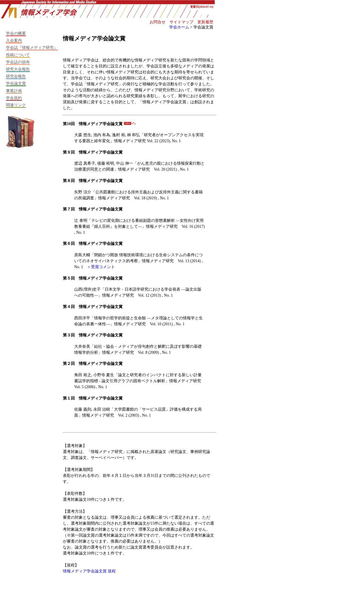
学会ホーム (179, 27)
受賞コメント (103, 267)
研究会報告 (16, 76)
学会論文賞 (16, 83)
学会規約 (14, 98)
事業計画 (14, 91)
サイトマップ (181, 22)
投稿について (18, 55)
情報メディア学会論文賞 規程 (89, 571)
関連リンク (16, 105)
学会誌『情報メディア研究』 (32, 47)
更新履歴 (205, 22)
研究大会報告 (18, 69)
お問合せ (158, 22)
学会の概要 (16, 33)
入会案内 (14, 40)
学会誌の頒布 (18, 62)
